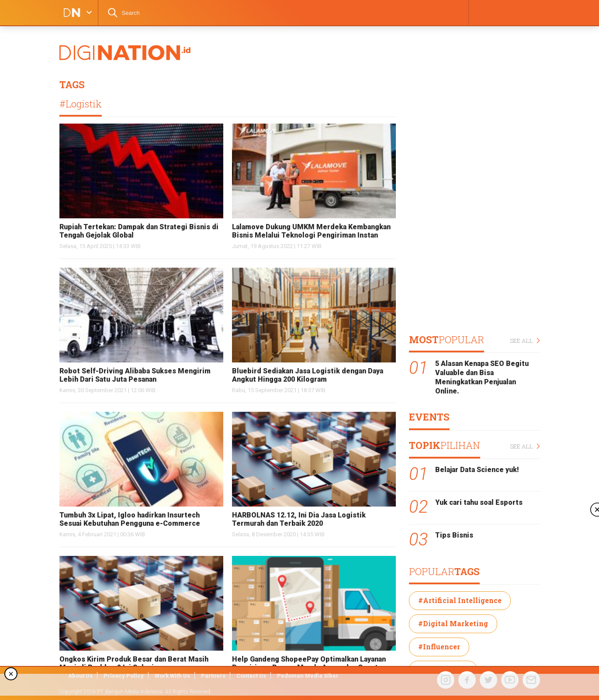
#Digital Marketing (453, 623)
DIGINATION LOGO (69, 13)
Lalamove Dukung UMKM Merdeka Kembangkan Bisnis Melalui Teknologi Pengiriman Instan (311, 231)
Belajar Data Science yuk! (477, 470)
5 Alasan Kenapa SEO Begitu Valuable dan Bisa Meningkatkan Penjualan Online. (482, 377)
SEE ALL (525, 341)
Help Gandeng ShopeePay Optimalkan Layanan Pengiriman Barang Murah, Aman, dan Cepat (309, 663)
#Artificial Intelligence (460, 600)
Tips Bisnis (454, 535)
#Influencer (439, 647)
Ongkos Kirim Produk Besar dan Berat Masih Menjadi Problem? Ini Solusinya (134, 663)
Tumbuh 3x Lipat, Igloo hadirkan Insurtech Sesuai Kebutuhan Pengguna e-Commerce (130, 519)
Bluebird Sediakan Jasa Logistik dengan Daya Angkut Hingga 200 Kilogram (308, 375)
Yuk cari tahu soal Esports (479, 502)
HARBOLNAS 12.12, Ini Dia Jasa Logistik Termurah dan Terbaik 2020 (299, 519)
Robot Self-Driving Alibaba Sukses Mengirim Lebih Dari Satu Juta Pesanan (135, 375)
